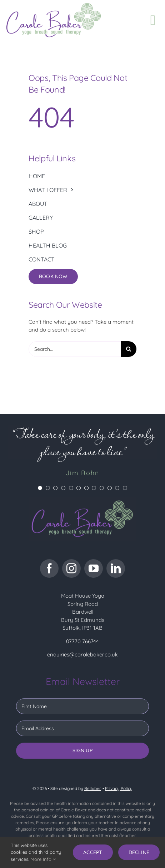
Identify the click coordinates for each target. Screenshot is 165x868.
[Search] (129, 349)
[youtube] (94, 568)
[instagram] (71, 568)
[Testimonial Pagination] (40, 488)
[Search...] (75, 349)
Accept (93, 852)
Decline (139, 852)
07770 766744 (82, 641)
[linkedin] (116, 568)
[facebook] (49, 568)
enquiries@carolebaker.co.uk (82, 654)
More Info (43, 859)
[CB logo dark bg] (82, 500)
